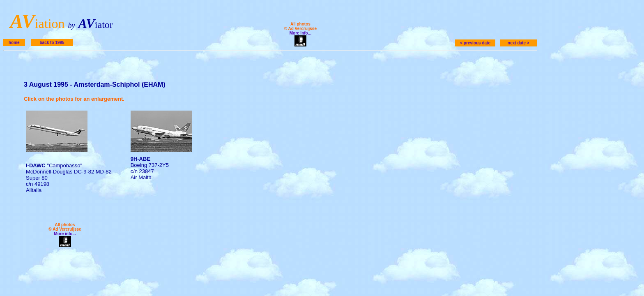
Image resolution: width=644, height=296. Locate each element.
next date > (519, 43)
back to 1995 (52, 43)
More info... (300, 33)
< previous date (475, 43)
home (14, 43)
